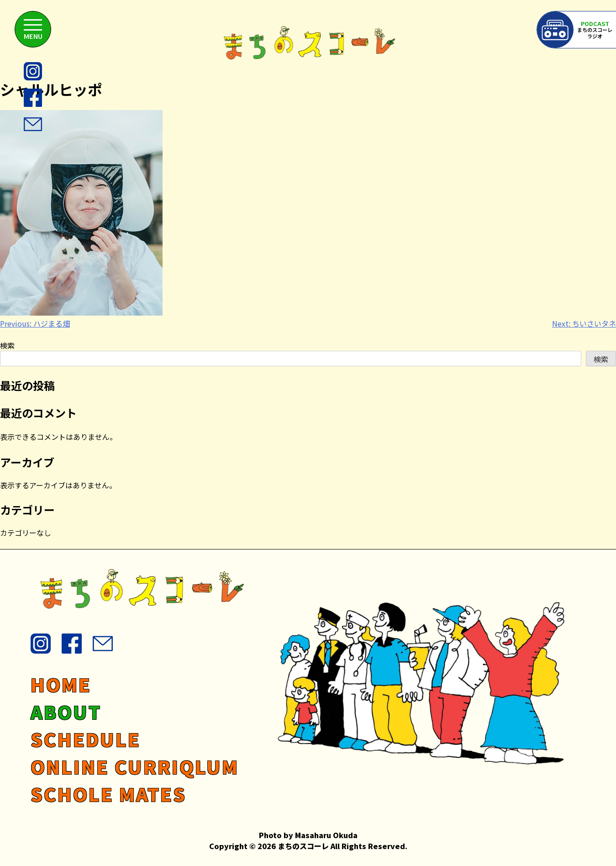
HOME (61, 684)
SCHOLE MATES (108, 794)
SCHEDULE (86, 739)
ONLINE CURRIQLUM (135, 766)
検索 (7, 345)
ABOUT (66, 712)
